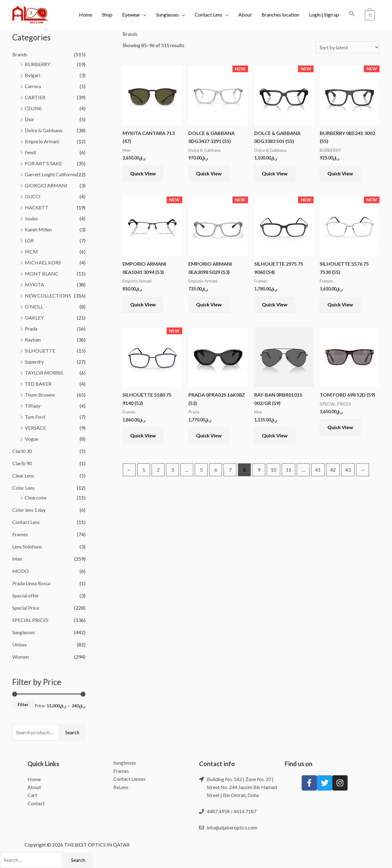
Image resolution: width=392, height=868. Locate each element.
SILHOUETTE (40, 351)
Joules (31, 218)
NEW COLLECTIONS (48, 296)
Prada (31, 329)
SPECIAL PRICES (30, 620)
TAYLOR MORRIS (44, 373)
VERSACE (35, 428)
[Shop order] (348, 47)
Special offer (26, 595)
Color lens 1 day (29, 510)
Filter (23, 705)
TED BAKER (38, 384)
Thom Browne (40, 395)
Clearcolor (36, 498)
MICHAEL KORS (43, 262)
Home (87, 15)
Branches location (282, 15)
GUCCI (33, 196)
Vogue (32, 439)
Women (21, 657)
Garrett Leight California (51, 174)
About (246, 15)
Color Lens (23, 488)
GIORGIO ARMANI (46, 185)
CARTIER (35, 97)
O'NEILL (34, 307)
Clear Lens (23, 475)
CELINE (33, 108)
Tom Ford (35, 417)
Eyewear (132, 15)
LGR (29, 240)
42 (333, 470)
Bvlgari (32, 75)
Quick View (143, 173)
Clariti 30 (22, 451)
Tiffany (33, 406)
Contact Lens (210, 15)
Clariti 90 (22, 463)
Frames (20, 534)
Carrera (33, 86)
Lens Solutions (27, 546)
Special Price (26, 608)
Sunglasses (169, 15)
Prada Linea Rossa (31, 583)
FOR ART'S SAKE (43, 163)
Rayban (33, 340)
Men (17, 559)
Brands (20, 54)
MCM (31, 251)
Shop (108, 15)
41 (318, 470)
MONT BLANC (42, 273)
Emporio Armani (42, 141)
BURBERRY (38, 64)
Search (72, 732)
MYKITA (34, 284)
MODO (21, 571)
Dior (30, 119)
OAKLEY (34, 318)
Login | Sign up (325, 15)
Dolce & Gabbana (43, 130)
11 (288, 470)
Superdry (34, 362)
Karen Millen (38, 229)
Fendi (30, 152)
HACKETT (37, 207)
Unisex (19, 644)
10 (273, 470)
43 (348, 470)
